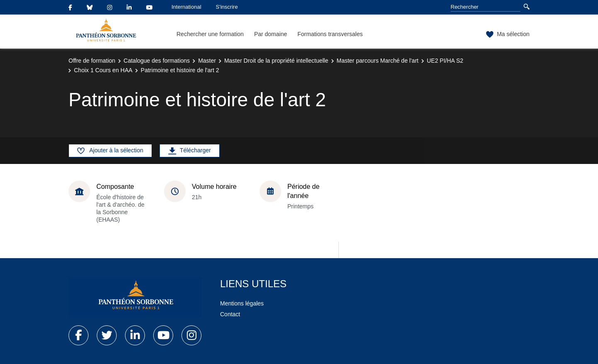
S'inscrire (227, 7)
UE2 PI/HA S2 (445, 61)
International (186, 7)
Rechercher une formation (210, 34)
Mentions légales (242, 303)
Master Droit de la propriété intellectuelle (276, 61)
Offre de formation (92, 61)
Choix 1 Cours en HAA (103, 70)
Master (207, 61)
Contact (230, 314)
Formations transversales (330, 34)
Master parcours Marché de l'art (378, 61)
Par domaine (271, 34)
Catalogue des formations (157, 61)
